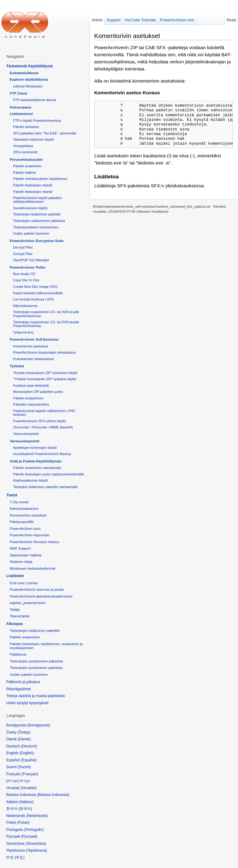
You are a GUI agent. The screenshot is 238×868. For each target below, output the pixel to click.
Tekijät (15, 610)
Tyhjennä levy (23, 332)
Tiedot (12, 495)
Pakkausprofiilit (22, 522)
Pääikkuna (18, 654)
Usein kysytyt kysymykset (27, 703)
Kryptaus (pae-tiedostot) (31, 385)
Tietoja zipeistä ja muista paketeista (35, 696)
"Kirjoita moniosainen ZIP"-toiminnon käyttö (45, 373)
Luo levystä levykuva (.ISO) (33, 299)
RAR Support (20, 548)
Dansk (24, 739)
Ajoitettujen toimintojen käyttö (35, 448)
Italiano (26, 802)
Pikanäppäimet (18, 689)
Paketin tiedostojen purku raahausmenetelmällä (48, 474)
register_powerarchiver (28, 603)
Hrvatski (29, 788)
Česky (24, 732)
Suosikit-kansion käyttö (30, 208)
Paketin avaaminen (27, 166)
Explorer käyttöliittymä (29, 79)
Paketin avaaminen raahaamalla (37, 468)
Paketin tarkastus (26, 127)
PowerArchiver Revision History (34, 542)
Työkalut (17, 366)
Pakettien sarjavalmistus (31, 404)
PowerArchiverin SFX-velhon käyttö (39, 421)
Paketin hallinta (24, 172)
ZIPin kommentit (25, 152)
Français (30, 774)
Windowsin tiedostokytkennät (32, 568)
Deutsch (29, 746)
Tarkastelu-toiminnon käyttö (33, 139)
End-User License (24, 583)
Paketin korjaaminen (28, 398)
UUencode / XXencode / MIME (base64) (43, 427)
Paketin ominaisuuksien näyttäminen (40, 179)
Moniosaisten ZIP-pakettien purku (38, 392)
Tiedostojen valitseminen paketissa (39, 221)
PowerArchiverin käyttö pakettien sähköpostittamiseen (37, 200)
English (27, 753)
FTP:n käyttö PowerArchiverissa (37, 121)
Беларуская (39, 725)
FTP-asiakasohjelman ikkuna (35, 100)
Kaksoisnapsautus (24, 508)
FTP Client (18, 93)
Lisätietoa (106, 177)
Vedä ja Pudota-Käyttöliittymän (35, 461)
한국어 (25, 809)
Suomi (24, 767)
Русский (29, 836)
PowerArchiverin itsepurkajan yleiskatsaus (44, 352)
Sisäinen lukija (21, 562)
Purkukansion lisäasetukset (33, 359)
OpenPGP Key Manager (31, 260)
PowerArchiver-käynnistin (30, 535)
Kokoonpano (20, 107)
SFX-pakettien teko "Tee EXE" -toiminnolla (44, 133)
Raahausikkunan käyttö (31, 480)
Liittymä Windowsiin (28, 86)
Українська (36, 850)
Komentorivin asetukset (127, 36)
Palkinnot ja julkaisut (23, 682)
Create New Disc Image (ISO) (35, 287)
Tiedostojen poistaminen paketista (36, 661)
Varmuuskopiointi (26, 434)
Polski (23, 823)
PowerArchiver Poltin (27, 267)
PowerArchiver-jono (25, 529)
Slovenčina (36, 844)
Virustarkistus (23, 146)
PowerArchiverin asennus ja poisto (37, 589)
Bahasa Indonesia (53, 795)
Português (34, 830)
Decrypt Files (23, 247)
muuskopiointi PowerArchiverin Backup (42, 454)
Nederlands (37, 816)
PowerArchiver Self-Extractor (34, 339)
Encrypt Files (23, 254)
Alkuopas (15, 624)
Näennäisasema (25, 306)
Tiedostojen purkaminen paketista (36, 668)
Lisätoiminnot (21, 114)
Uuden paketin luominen (31, 233)
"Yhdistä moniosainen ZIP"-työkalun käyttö (45, 379)
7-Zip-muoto (19, 502)
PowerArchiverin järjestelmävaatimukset (41, 596)
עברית (13, 781)
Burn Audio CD (24, 274)
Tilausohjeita (20, 616)
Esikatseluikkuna (24, 73)
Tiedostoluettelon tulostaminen (36, 227)
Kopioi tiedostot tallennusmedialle (38, 293)
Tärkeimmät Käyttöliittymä (29, 66)
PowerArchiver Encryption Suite (37, 241)
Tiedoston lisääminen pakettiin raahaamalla (45, 487)
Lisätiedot (15, 576)
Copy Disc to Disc (26, 280)
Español (29, 760)
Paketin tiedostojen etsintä (33, 185)
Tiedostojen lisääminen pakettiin (37, 214)
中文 (20, 857)
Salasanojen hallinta (25, 555)
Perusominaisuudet (26, 160)
